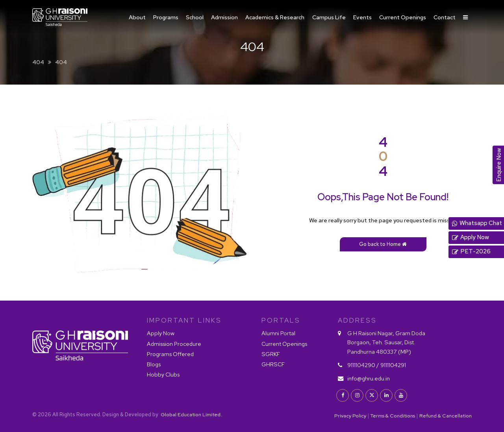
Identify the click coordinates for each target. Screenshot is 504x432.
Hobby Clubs (163, 374)
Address (357, 320)
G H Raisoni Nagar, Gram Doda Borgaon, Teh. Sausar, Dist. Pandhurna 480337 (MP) (386, 342)
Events (362, 17)
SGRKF (271, 354)
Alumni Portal (278, 333)
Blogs (154, 364)
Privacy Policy (350, 416)
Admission (224, 17)
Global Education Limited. (191, 414)
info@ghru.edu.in (369, 378)
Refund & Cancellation (446, 416)
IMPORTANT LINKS (184, 320)
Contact (445, 17)
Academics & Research (275, 17)
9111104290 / (363, 365)
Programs (166, 17)
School (195, 17)
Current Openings (403, 17)
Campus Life (329, 17)
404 (38, 62)
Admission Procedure (174, 344)
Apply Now (161, 333)
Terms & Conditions (393, 416)
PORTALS (281, 320)
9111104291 (393, 365)
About (137, 17)
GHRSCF (273, 364)
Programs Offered (170, 354)
